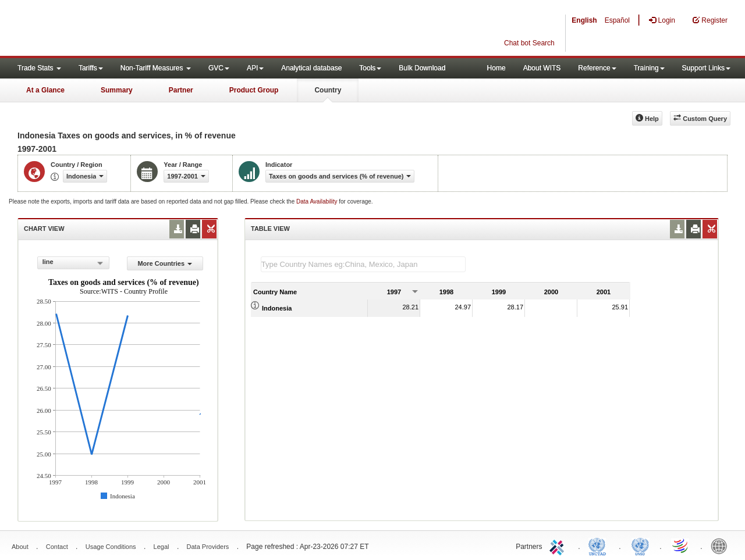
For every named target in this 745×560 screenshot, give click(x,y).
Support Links (706, 68)
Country (328, 90)
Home (496, 68)
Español (617, 20)
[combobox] (73, 263)
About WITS (542, 68)
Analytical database (311, 68)
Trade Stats (39, 68)
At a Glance (45, 90)
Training (649, 68)
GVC (219, 68)
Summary (117, 90)
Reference (597, 68)
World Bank (722, 545)
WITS (116, 29)
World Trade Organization (681, 545)
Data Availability (317, 201)
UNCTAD (599, 545)
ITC (559, 545)
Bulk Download (422, 68)
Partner (181, 90)
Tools (370, 68)
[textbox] (363, 264)
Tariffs (91, 68)
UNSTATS (640, 545)
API (255, 68)
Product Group (254, 90)
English (584, 20)
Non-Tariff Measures (156, 68)
